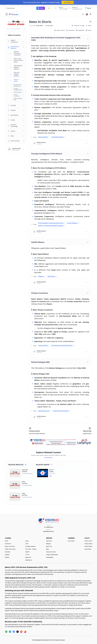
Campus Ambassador (52, 555)
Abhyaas (48, 544)
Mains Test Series (10, 546)
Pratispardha (50, 557)
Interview (7, 552)
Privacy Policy (88, 544)
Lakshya (7, 555)
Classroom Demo (51, 552)
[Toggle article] (88, 39)
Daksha (7, 557)
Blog (47, 549)
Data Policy (88, 549)
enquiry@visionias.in (49, 531)
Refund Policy (88, 546)
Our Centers (71, 541)
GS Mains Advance (30, 546)
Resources (49, 541)
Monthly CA (29, 560)
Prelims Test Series (10, 549)
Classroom (8, 544)
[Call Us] (56, 8)
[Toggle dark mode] (49, 8)
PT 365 (27, 555)
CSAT (27, 544)
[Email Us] (76, 8)
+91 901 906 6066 (63, 9)
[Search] (83, 14)
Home (7, 541)
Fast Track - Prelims (31, 549)
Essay (27, 541)
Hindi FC (28, 552)
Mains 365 (28, 557)
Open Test (49, 546)
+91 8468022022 (49, 527)
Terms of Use (88, 541)
